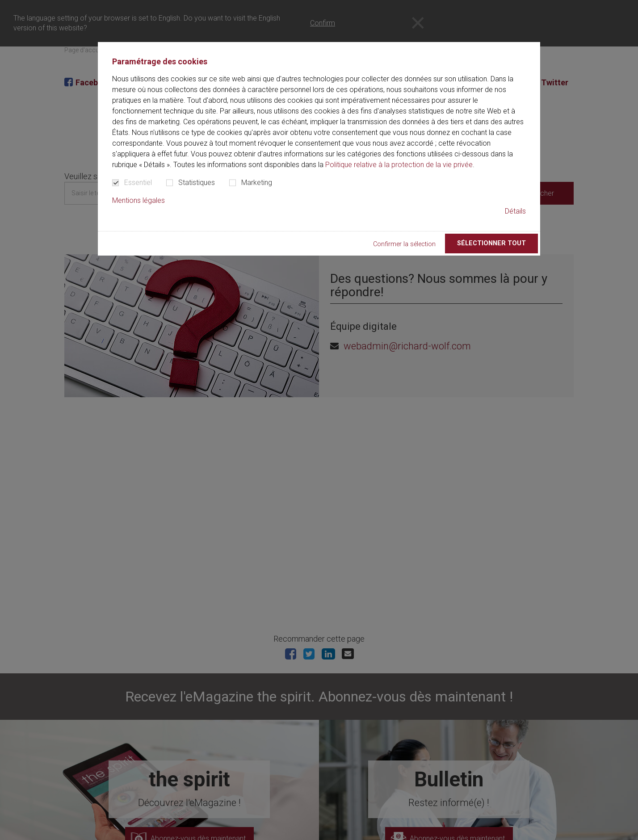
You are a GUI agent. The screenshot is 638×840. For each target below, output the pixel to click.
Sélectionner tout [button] (491, 243)
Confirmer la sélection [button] (404, 244)
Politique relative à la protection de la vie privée (399, 165)
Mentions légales (139, 200)
